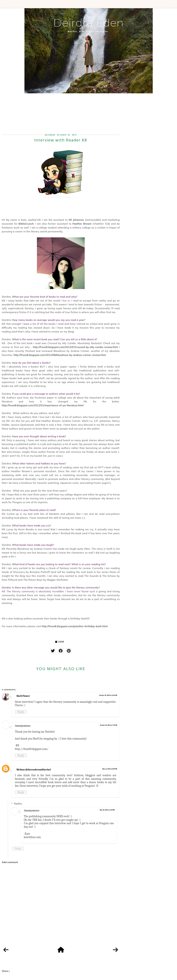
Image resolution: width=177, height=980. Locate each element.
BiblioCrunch (26, 224)
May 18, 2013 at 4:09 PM (107, 810)
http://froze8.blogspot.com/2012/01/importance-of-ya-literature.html (43, 405)
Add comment (10, 862)
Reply (21, 712)
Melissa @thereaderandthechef (34, 770)
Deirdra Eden (89, 23)
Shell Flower (23, 696)
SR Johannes (76, 220)
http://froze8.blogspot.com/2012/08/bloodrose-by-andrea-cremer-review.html (60, 355)
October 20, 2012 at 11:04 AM (108, 695)
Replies (18, 804)
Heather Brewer (82, 224)
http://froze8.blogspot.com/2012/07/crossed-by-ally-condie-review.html (75, 347)
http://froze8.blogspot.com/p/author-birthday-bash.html (75, 626)
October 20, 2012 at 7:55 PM (109, 725)
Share (5, 971)
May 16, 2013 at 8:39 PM (110, 769)
